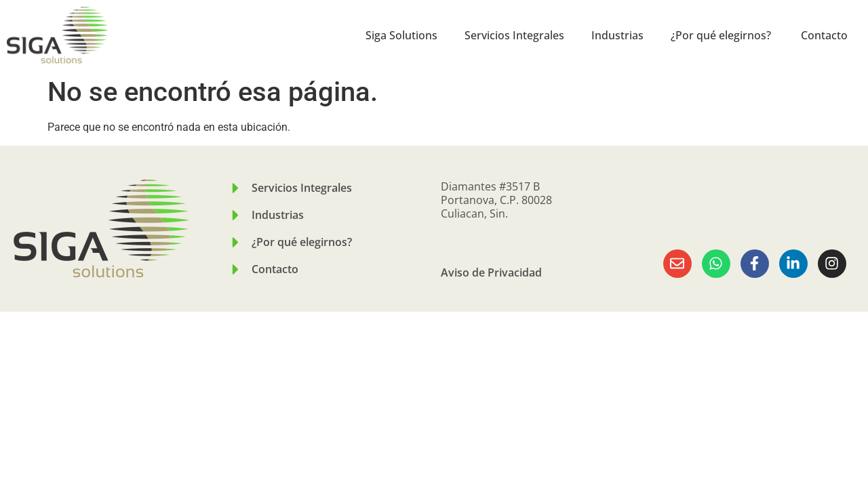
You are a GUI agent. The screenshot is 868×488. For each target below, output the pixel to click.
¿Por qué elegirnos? (722, 35)
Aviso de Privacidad (491, 272)
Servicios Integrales (514, 35)
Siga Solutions (401, 35)
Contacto (824, 35)
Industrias (617, 35)
